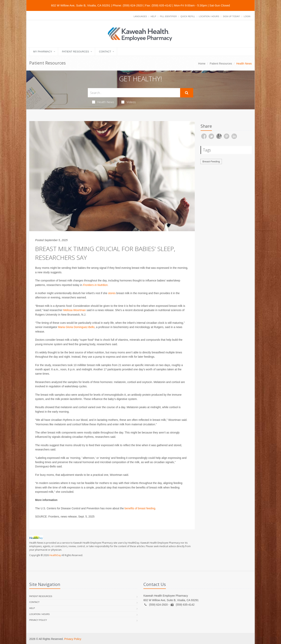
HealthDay (55, 555)
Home (202, 64)
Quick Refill (188, 16)
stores (112, 293)
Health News (103, 102)
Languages (140, 16)
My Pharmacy (43, 52)
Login (247, 16)
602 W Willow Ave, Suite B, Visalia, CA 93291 (81, 5)
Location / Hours (209, 16)
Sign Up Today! (231, 16)
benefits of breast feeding (140, 508)
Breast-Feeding (211, 161)
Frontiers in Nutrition (95, 285)
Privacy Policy (38, 620)
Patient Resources (76, 52)
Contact (105, 52)
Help (153, 16)
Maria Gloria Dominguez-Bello (76, 327)
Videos (129, 102)
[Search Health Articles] (134, 93)
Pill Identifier (168, 16)
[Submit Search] (187, 93)
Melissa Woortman (75, 310)
